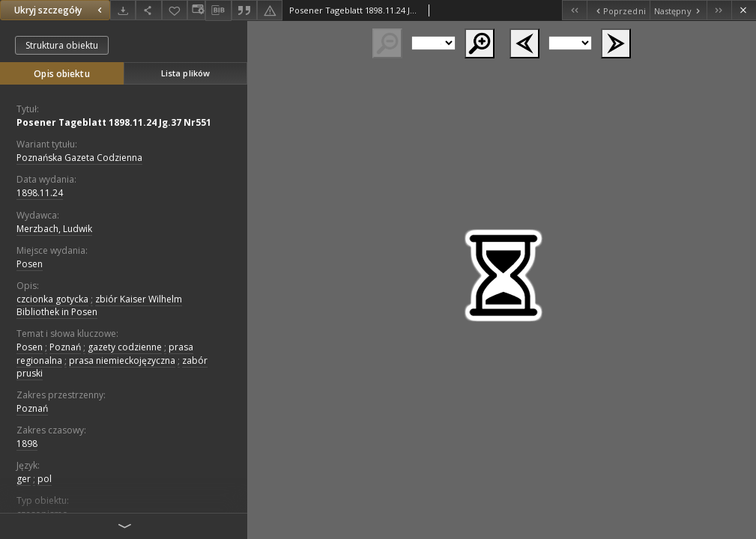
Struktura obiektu (62, 45)
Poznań (65, 347)
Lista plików (185, 73)
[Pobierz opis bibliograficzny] (218, 10)
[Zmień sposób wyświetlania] (196, 10)
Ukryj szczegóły (60, 10)
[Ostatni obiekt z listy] (719, 10)
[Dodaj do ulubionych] (175, 10)
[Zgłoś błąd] (270, 10)
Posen (30, 264)
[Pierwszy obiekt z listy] (574, 10)
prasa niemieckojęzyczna (122, 360)
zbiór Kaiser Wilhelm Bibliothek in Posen (99, 305)
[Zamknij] (744, 10)
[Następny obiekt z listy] (678, 10)
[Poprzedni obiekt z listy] (618, 10)
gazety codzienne (125, 347)
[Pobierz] (123, 10)
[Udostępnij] (148, 10)
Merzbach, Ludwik (54, 229)
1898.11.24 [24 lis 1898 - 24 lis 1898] (40, 193)
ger (24, 479)
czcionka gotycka (52, 299)
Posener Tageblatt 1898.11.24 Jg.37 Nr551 (114, 122)
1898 (27, 444)
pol (45, 479)
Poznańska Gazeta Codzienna (79, 158)
